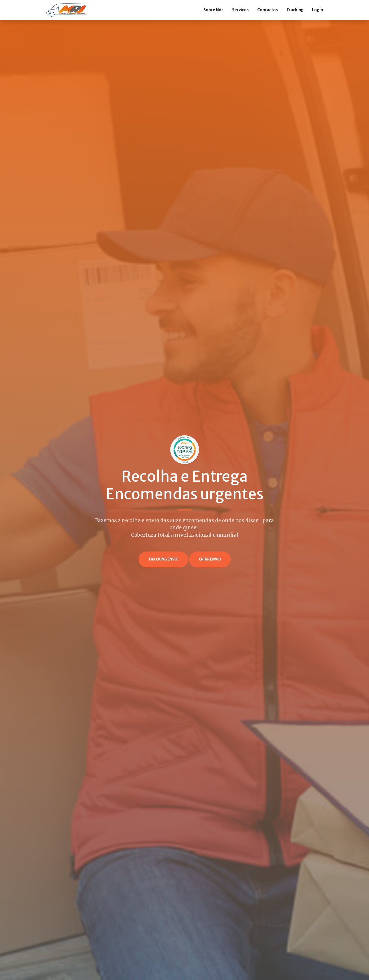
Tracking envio (163, 559)
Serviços (240, 10)
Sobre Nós (214, 10)
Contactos (268, 10)
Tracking (295, 10)
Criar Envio (210, 559)
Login (317, 10)
